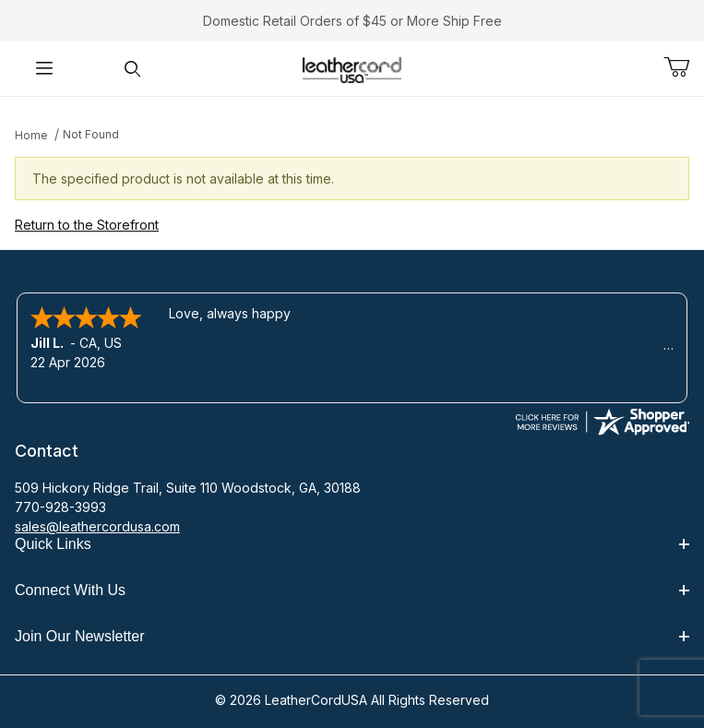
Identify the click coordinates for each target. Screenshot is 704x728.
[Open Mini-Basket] (684, 67)
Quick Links (352, 544)
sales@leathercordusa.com (97, 526)
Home (31, 135)
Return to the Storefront (87, 225)
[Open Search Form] (131, 69)
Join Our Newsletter (352, 636)
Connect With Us (352, 590)
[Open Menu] (44, 69)
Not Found (91, 134)
